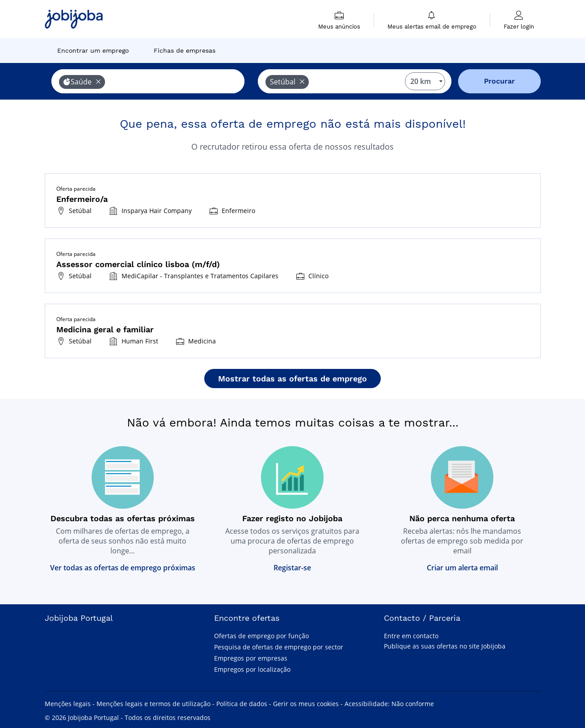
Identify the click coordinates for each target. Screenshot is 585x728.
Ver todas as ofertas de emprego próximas (123, 568)
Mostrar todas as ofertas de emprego (292, 379)
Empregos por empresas (251, 658)
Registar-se (292, 568)
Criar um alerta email (462, 568)
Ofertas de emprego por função (261, 636)
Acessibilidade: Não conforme (389, 704)
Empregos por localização (252, 669)
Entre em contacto (411, 636)
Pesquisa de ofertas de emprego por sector (279, 647)
